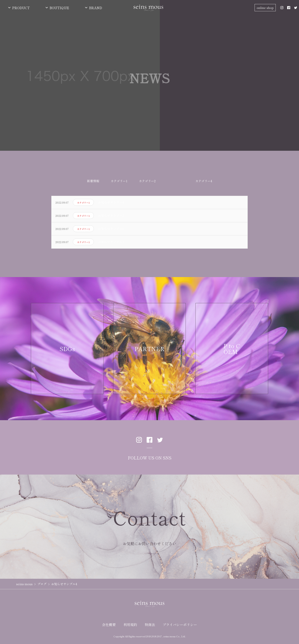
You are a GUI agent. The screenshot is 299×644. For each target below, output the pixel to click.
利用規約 (130, 626)
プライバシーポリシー (180, 626)
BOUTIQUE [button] (59, 8)
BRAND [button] (96, 8)
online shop (265, 8)
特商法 (150, 626)
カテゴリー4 (204, 183)
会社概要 (109, 626)
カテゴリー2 (147, 183)
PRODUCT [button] (21, 8)
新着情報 (93, 183)
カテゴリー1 (119, 183)
